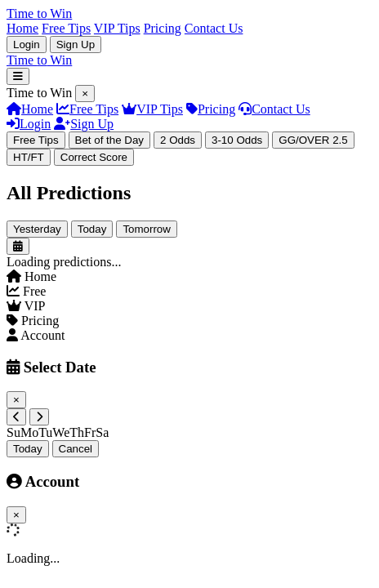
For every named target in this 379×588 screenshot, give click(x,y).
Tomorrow (147, 229)
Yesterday (37, 229)
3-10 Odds (237, 140)
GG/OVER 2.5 (313, 140)
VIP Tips (117, 28)
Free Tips (66, 28)
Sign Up (76, 45)
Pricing (163, 28)
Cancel (76, 449)
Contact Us (214, 28)
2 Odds (178, 140)
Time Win (39, 60)
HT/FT (29, 157)
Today (92, 229)
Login (27, 45)
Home (22, 28)
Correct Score (94, 157)
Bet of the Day (109, 140)
